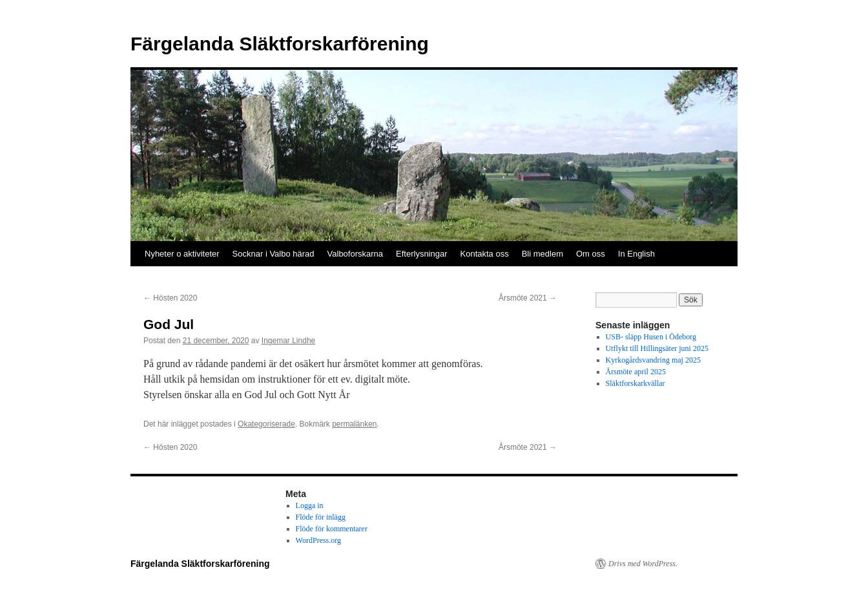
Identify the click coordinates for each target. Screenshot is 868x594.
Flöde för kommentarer (332, 529)
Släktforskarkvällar (635, 383)
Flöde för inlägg (321, 517)
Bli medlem (542, 254)
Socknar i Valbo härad (274, 254)
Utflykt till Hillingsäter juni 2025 (657, 348)
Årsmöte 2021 (528, 298)
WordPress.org (318, 540)
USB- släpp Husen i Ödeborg (651, 337)
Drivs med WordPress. (643, 564)
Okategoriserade (266, 424)
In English (636, 254)
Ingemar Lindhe (288, 341)
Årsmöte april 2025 (636, 372)
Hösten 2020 (170, 298)
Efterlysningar (421, 254)
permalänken (354, 424)
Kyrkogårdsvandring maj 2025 (653, 360)
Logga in (310, 505)
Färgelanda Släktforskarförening (280, 44)
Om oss (591, 254)
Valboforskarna (355, 254)
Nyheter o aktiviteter (182, 254)
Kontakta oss (485, 254)
